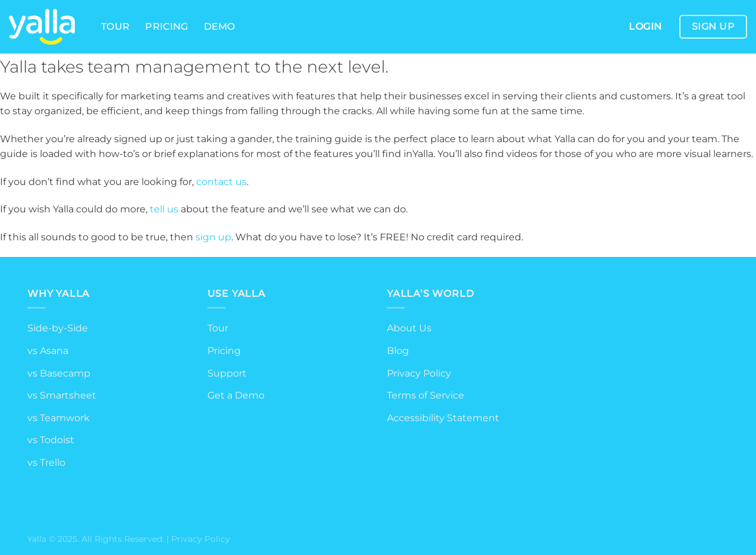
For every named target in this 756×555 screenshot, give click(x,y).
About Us (409, 328)
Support (227, 373)
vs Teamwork (59, 418)
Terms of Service (426, 395)
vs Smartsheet (62, 395)
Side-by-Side (58, 328)
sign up (213, 237)
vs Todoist (51, 440)
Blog (398, 351)
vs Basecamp (59, 373)
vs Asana (48, 351)
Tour (115, 26)
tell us (164, 209)
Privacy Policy (419, 373)
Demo (220, 26)
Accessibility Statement (443, 418)
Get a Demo (236, 395)
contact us (221, 182)
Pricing (166, 26)
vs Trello (46, 463)
